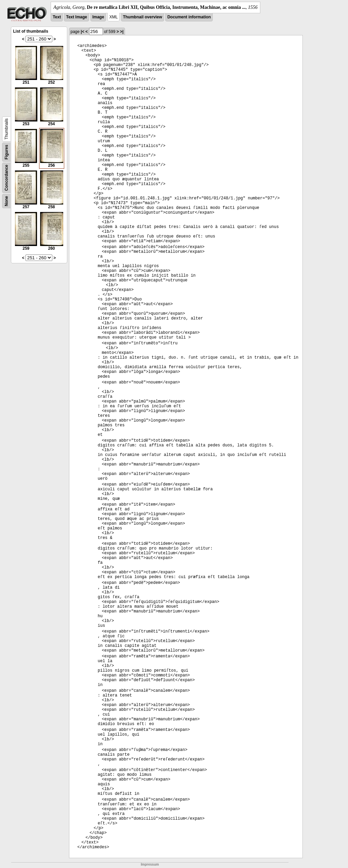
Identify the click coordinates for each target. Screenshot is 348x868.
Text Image (76, 17)
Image (98, 17)
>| (122, 32)
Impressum (150, 864)
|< (83, 32)
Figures (6, 152)
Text (57, 17)
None (6, 201)
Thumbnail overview (143, 17)
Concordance (6, 178)
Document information (189, 17)
